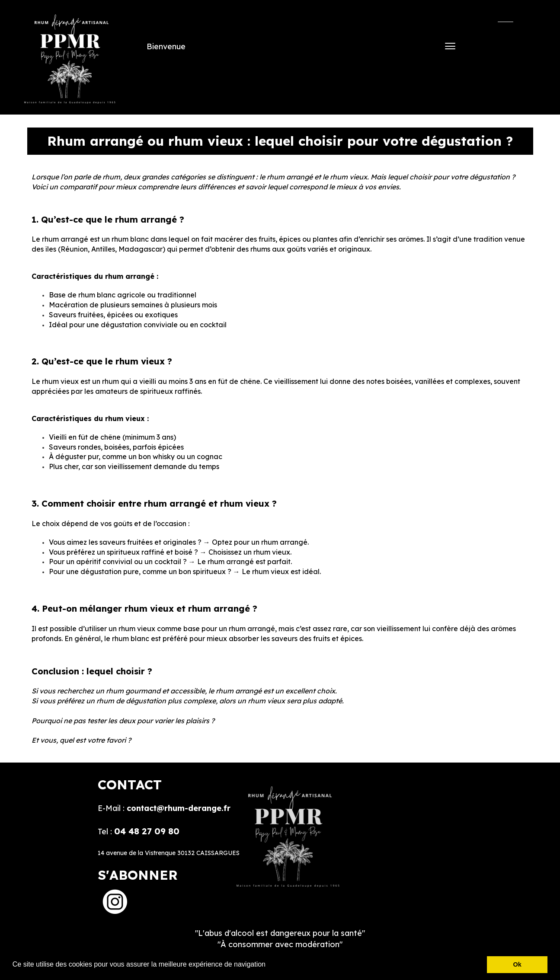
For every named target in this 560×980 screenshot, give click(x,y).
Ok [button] (517, 964)
